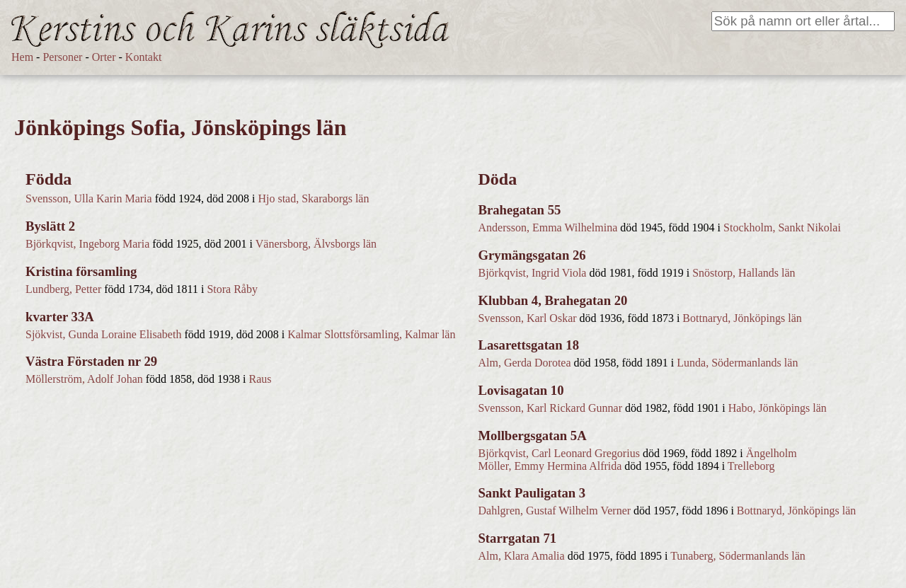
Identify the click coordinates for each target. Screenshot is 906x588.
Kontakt (144, 57)
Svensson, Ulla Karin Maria (89, 198)
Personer (62, 57)
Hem (22, 57)
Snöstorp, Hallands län (744, 273)
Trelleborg (751, 466)
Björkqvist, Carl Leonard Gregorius (558, 453)
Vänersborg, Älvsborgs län (316, 244)
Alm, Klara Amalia (521, 556)
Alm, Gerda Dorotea (524, 363)
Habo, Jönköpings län (778, 408)
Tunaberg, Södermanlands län (738, 556)
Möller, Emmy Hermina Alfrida (550, 466)
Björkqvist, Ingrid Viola (532, 273)
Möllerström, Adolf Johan (84, 379)
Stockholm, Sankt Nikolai (782, 227)
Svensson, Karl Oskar (527, 318)
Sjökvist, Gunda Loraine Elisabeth (103, 334)
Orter (104, 57)
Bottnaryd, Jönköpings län (742, 318)
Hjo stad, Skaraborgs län (313, 198)
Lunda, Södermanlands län (737, 363)
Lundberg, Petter (63, 289)
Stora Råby (232, 289)
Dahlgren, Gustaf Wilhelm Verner (554, 511)
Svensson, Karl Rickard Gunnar (550, 408)
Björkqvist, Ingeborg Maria (87, 244)
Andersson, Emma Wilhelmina (547, 227)
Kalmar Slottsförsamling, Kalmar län (371, 334)
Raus (260, 379)
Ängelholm (772, 453)
